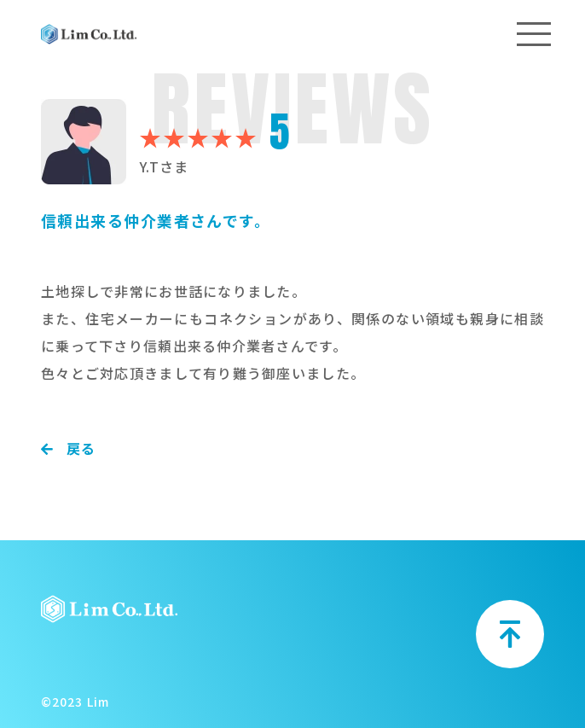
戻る (69, 448)
